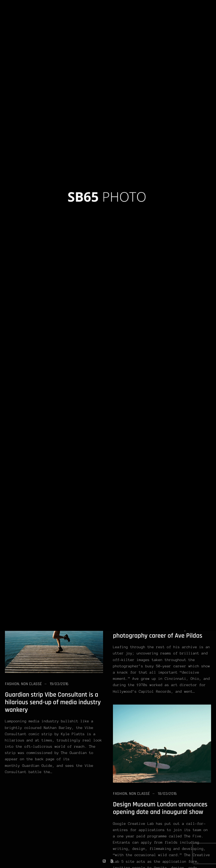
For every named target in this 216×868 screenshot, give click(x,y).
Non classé (15, 109)
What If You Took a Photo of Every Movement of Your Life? (51, 124)
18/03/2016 (167, 794)
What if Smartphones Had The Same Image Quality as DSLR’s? (162, 354)
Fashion (12, 684)
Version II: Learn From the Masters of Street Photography (159, 124)
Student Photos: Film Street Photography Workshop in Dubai (48, 222)
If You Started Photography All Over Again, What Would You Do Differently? (53, 489)
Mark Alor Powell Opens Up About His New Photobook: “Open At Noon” (53, 393)
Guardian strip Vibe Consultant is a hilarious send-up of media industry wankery (53, 702)
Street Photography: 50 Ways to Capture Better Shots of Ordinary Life (157, 456)
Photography (39, 109)
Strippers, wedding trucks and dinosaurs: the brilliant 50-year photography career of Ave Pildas (158, 628)
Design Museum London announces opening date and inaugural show (160, 808)
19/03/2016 (68, 109)
